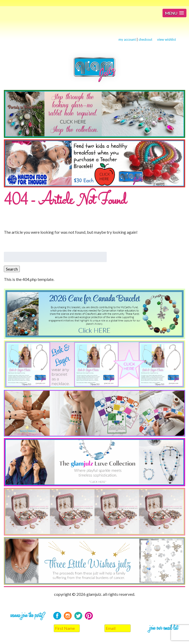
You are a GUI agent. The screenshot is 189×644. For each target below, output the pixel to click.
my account (127, 39)
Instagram (68, 616)
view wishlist (166, 39)
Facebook (57, 616)
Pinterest (89, 616)
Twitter (78, 616)
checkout (145, 39)
